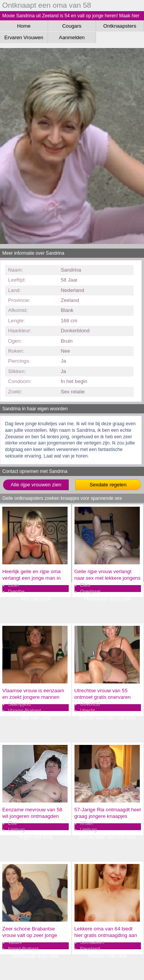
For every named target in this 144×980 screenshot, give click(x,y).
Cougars (72, 26)
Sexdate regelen (108, 485)
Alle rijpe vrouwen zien (36, 485)
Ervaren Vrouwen (24, 37)
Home (24, 26)
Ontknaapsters (120, 26)
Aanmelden (72, 37)
